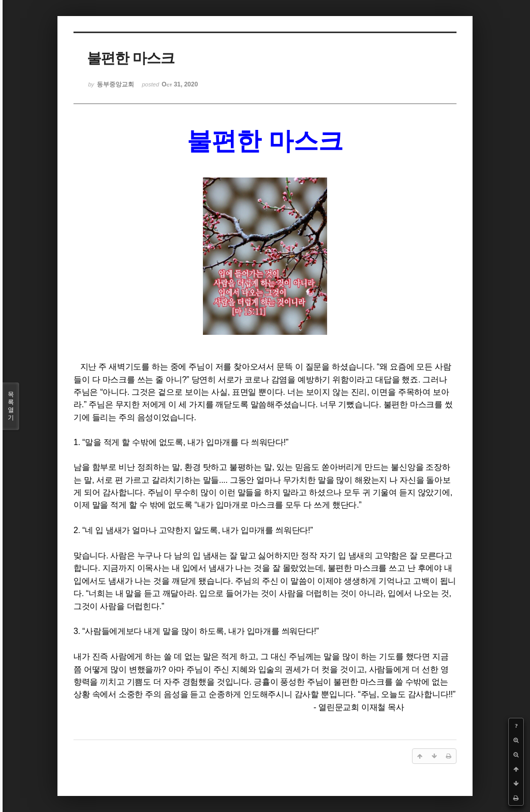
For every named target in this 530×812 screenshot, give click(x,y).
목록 (11, 406)
